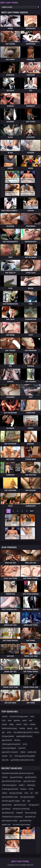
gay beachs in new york (10, 752)
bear (30, 720)
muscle (4, 724)
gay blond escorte (20, 805)
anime (9, 732)
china (32, 716)
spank (24, 720)
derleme (17, 740)
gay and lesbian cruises (10, 797)
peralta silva (32, 752)
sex (11, 756)
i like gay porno (34, 805)
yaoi (36, 728)
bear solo (5, 760)
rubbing (22, 728)
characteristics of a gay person (12, 817)
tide (24, 801)
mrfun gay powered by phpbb (24, 756)
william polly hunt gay (9, 728)
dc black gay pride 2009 (10, 789)
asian (10, 720)
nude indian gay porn (9, 785)
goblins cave (6, 825)
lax (32, 793)
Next (32, 511)
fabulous (23, 789)
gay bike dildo (7, 805)
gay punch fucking (16, 777)
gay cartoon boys (29, 781)
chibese (23, 752)
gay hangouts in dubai (10, 821)
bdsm (26, 724)
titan (37, 793)
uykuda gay (31, 785)
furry (4, 720)
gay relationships (25, 821)
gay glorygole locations (24, 736)
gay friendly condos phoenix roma (22, 760)
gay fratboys (6, 809)
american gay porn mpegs (11, 801)
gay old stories (7, 740)
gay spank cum (30, 817)
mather (5, 793)
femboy (33, 724)
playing (30, 728)
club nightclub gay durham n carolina (26, 732)
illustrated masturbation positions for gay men (18, 773)
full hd (31, 789)
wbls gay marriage (16, 793)
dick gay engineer (8, 736)
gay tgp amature (31, 777)
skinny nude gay (31, 813)
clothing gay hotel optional (11, 744)
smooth (5, 756)
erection (5, 777)
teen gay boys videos (27, 797)
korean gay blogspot (9, 748)
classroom (22, 748)
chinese (5, 716)
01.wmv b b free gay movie (19, 716)
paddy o (22, 785)
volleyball (19, 813)
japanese (17, 720)
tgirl (29, 801)
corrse (25, 744)
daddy (11, 724)
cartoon (19, 724)
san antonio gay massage (22, 825)
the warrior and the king (21, 809)
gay (3, 732)
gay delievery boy (8, 813)
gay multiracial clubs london (12, 781)
